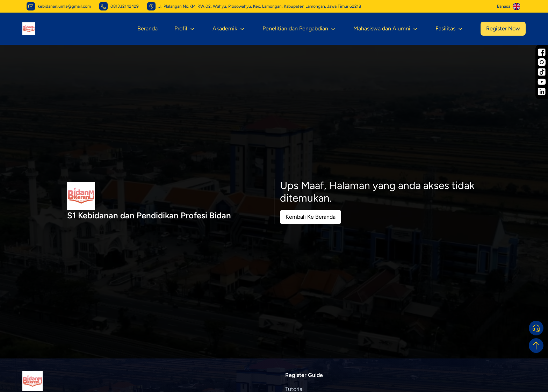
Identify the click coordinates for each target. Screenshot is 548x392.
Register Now (503, 28)
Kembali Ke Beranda (311, 217)
